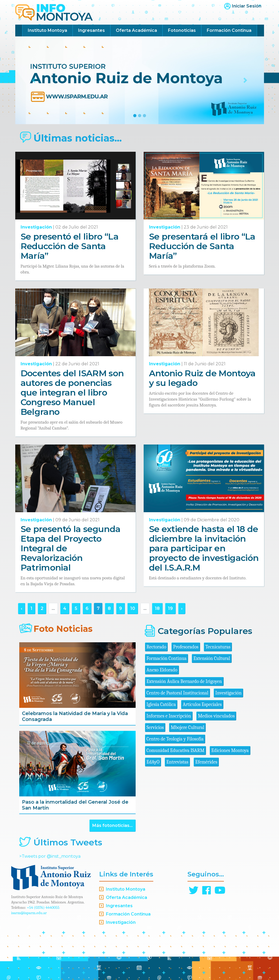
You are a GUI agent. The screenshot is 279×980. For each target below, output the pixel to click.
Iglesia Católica (161, 704)
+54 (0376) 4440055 (43, 907)
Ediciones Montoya (230, 751)
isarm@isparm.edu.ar (29, 913)
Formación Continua (229, 30)
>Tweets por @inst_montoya (50, 856)
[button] (34, 80)
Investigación (36, 227)
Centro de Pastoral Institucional (177, 693)
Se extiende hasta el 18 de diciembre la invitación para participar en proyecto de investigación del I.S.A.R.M (204, 548)
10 (133, 608)
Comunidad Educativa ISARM (175, 751)
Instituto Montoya (47, 30)
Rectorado (156, 647)
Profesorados (186, 647)
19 (170, 608)
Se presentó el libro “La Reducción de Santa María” (70, 246)
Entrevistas (177, 762)
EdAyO (153, 762)
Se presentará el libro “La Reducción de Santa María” (202, 246)
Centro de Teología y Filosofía (175, 739)
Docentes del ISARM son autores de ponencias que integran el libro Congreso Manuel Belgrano (72, 392)
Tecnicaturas (218, 647)
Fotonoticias (182, 30)
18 (157, 608)
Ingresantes (91, 30)
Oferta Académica (136, 30)
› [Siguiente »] (182, 608)
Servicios (155, 728)
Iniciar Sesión (247, 6)
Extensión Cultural (212, 658)
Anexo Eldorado (162, 670)
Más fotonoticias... (112, 825)
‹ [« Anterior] (22, 608)
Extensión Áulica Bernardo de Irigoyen (184, 681)
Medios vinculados (216, 716)
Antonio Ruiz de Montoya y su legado (202, 378)
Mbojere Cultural (187, 728)
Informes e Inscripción (169, 716)
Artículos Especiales (202, 704)
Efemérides (206, 762)
